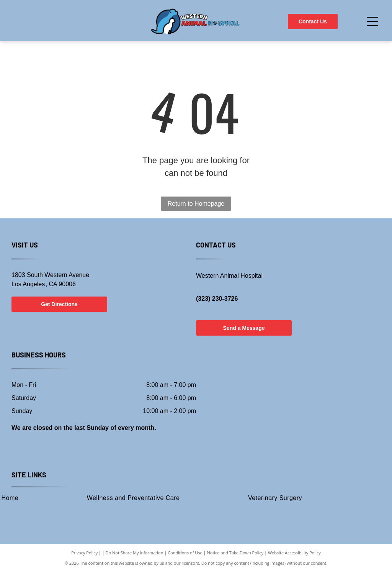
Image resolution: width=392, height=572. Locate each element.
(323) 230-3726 (217, 299)
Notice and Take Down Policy (235, 553)
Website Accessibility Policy (294, 553)
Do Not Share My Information (135, 553)
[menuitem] (133, 498)
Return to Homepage (196, 204)
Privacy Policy (84, 553)
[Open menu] (372, 21)
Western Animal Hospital (229, 276)
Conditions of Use (185, 553)
